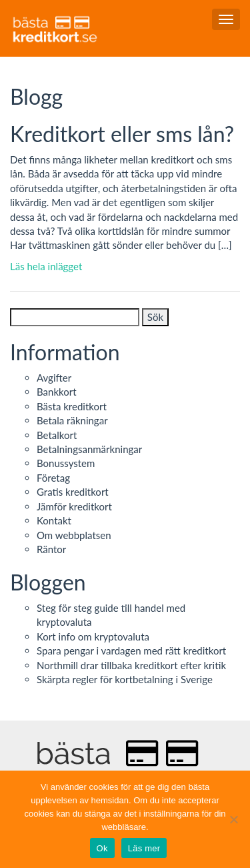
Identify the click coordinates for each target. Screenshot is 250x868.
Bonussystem (66, 463)
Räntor (51, 549)
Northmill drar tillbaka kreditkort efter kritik (131, 665)
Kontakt (54, 520)
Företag (53, 478)
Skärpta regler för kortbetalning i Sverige (125, 679)
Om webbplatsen (74, 535)
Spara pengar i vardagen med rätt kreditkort (131, 650)
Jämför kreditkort (74, 506)
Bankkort (57, 392)
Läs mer (144, 848)
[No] (233, 819)
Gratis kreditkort (73, 492)
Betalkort (57, 435)
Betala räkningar (72, 420)
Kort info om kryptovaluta (93, 636)
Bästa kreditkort (72, 406)
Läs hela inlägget (46, 266)
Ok (102, 848)
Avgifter (54, 378)
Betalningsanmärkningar (89, 449)
